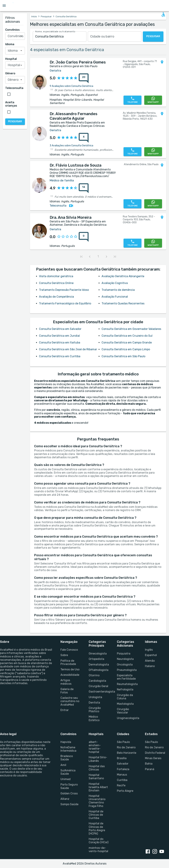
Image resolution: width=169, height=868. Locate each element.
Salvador (123, 764)
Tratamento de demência (118, 290)
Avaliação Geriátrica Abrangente (123, 276)
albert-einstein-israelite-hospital (95, 747)
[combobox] (60, 37)
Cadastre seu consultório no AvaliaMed (70, 701)
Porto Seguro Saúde (69, 786)
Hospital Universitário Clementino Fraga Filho (97, 801)
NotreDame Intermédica (68, 749)
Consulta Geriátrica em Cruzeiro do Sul (127, 336)
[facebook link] (148, 852)
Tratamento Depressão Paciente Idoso (64, 290)
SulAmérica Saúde (68, 772)
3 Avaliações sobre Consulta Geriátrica (71, 146)
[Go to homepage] (24, 6)
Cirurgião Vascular (123, 711)
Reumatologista (127, 684)
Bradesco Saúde (67, 758)
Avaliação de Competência (56, 297)
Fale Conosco (69, 650)
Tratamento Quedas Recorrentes (123, 303)
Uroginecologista (127, 718)
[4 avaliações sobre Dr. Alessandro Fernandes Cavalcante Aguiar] (84, 138)
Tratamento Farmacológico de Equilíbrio (65, 303)
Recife (121, 785)
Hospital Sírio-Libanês (98, 759)
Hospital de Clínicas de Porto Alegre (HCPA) (97, 828)
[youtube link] (162, 852)
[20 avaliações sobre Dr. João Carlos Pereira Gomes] (84, 78)
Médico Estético (94, 718)
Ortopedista (96, 659)
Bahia (149, 764)
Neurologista (125, 659)
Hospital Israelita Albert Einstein (98, 787)
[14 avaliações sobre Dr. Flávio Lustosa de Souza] (84, 188)
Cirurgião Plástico (95, 710)
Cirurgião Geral (98, 686)
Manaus (122, 775)
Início (34, 16)
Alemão (150, 661)
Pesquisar (46, 16)
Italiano (150, 666)
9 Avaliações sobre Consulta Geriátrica (71, 86)
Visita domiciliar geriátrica (56, 276)
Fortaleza (123, 769)
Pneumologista (127, 670)
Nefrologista (125, 689)
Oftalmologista (99, 670)
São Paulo (123, 742)
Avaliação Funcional (115, 297)
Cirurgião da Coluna (125, 697)
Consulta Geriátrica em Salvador (60, 329)
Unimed (66, 779)
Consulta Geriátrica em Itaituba (60, 343)
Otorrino (94, 675)
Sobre (64, 655)
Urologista (95, 697)
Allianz (65, 799)
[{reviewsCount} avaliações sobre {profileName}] (83, 78)
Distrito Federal (155, 753)
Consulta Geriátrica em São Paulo (123, 356)
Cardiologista (97, 681)
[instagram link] (155, 852)
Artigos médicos (66, 682)
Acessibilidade (70, 675)
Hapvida (66, 742)
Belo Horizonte (127, 753)
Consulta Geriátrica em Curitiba (60, 356)
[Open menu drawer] (4, 6)
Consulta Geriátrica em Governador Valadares (131, 329)
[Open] (21, 36)
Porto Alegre (125, 791)
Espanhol (151, 655)
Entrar (65, 710)
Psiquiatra (124, 654)
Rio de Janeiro (126, 747)
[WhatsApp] (153, 100)
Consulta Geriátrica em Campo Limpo (126, 349)
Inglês (149, 650)
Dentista (94, 703)
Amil (63, 765)
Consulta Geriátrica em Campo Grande (127, 343)
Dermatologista (99, 665)
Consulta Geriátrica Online (56, 283)
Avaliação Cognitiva (115, 283)
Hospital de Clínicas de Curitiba (96, 815)
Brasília (122, 758)
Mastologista (125, 704)
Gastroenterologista (99, 692)
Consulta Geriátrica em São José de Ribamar (68, 349)
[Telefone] (132, 100)
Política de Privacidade (68, 662)
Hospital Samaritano (96, 777)
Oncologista (125, 665)
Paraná (150, 769)
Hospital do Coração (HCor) (99, 841)
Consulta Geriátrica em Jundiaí (59, 336)
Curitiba (122, 780)
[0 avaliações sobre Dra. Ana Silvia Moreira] (84, 237)
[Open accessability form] (163, 14)
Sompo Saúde (69, 804)
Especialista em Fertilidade (126, 677)
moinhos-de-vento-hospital (98, 850)
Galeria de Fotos (67, 691)
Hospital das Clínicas (97, 768)
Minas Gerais (153, 758)
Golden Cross (69, 793)
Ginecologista (98, 654)
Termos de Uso (70, 669)
